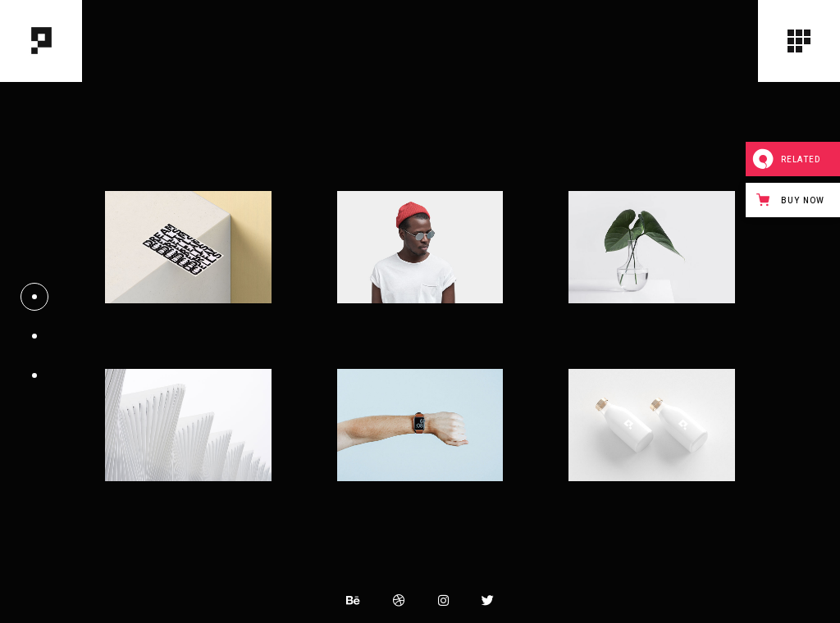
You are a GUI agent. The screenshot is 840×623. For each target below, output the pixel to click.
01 (34, 292)
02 (34, 331)
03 (34, 371)
